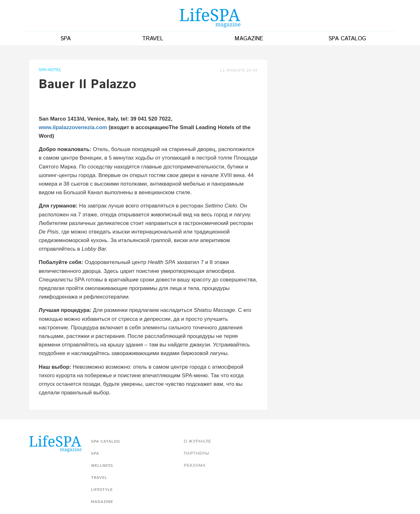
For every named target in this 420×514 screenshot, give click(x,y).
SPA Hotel (50, 70)
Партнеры (197, 453)
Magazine (249, 39)
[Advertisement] (330, 104)
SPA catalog (347, 39)
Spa (66, 39)
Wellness (102, 465)
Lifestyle (102, 489)
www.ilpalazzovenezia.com (73, 127)
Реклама (195, 465)
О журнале (198, 441)
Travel (153, 39)
